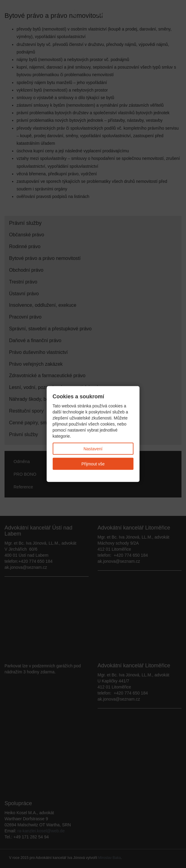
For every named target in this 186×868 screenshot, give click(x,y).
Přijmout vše (93, 464)
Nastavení (93, 449)
